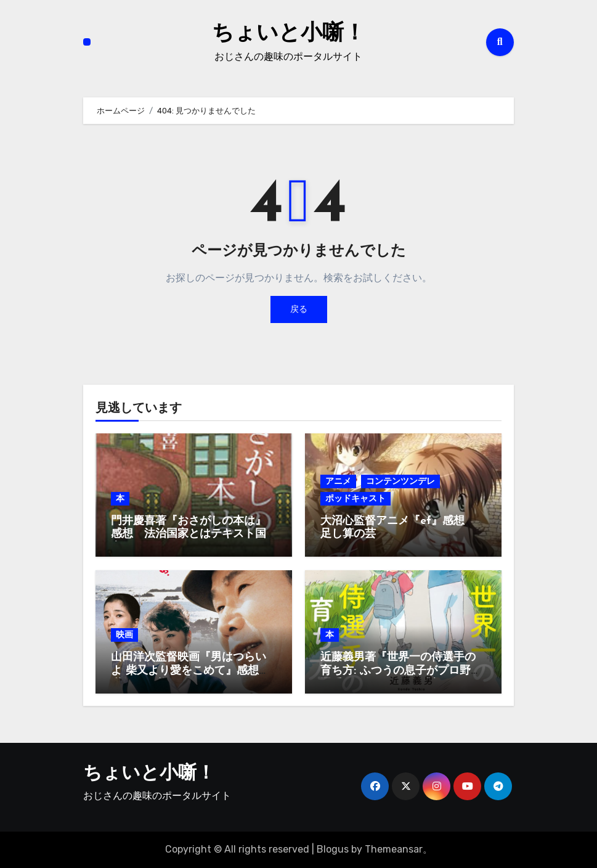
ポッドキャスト (355, 498)
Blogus (333, 849)
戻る (299, 309)
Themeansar (394, 849)
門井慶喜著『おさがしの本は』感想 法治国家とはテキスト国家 (189, 534)
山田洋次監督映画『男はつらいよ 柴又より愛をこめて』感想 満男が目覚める (190, 671)
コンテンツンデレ (400, 481)
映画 (124, 635)
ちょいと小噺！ (288, 33)
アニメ (338, 481)
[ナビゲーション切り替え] (87, 42)
